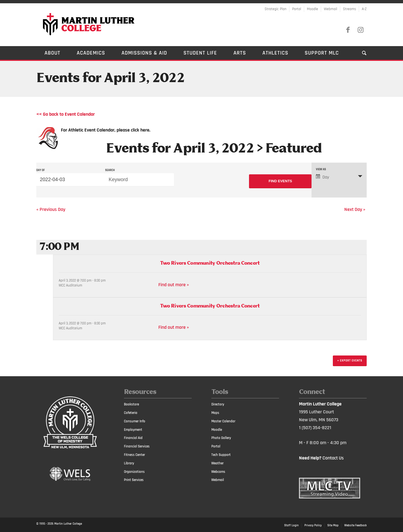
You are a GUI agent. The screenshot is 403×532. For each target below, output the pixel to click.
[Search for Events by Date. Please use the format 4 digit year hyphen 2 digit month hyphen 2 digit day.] (71, 180)
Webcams (218, 472)
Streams (349, 9)
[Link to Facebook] (348, 30)
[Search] (360, 53)
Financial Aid (133, 438)
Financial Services (137, 446)
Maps (215, 413)
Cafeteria (131, 413)
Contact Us (333, 458)
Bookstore (131, 404)
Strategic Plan (275, 9)
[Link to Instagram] (360, 30)
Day (322, 177)
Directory (218, 404)
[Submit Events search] (280, 181)
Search (110, 170)
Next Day (355, 209)
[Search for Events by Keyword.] (140, 180)
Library (129, 463)
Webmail (331, 9)
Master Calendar (223, 421)
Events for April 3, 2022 (180, 149)
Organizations (134, 472)
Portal (297, 9)
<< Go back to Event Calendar (66, 114)
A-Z (364, 9)
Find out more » (174, 285)
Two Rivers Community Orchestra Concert (210, 263)
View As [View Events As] (321, 170)
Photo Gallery (221, 438)
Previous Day (51, 209)
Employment (133, 430)
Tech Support (221, 455)
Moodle (312, 9)
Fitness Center (134, 455)
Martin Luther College (68, 524)
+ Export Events (350, 361)
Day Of (41, 170)
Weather (217, 463)
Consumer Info (135, 421)
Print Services (134, 480)
